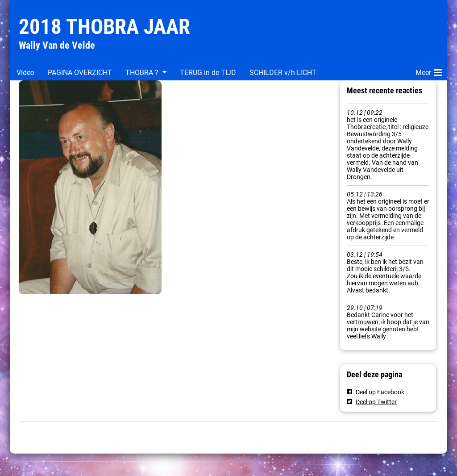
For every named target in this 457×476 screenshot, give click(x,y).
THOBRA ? (142, 73)
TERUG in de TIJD (208, 73)
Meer (429, 71)
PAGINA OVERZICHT (80, 73)
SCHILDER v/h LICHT (283, 73)
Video (25, 73)
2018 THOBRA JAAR (104, 27)
